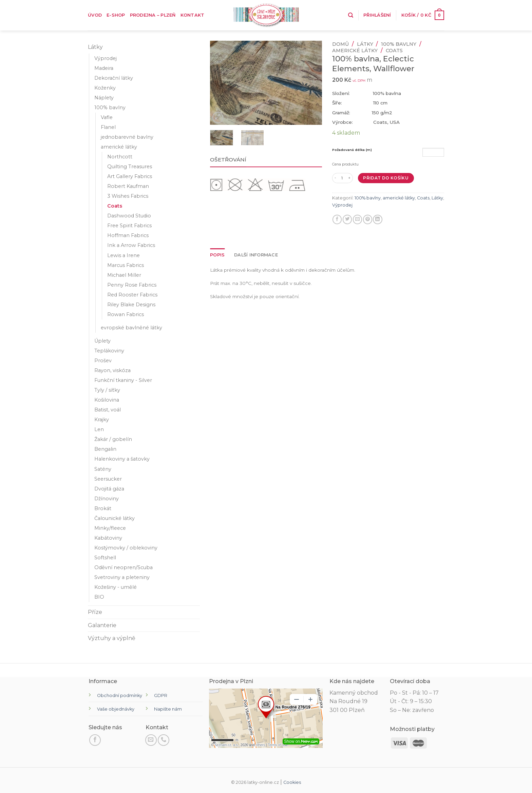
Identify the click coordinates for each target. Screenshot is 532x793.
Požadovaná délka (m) (352, 150)
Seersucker (108, 479)
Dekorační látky (114, 78)
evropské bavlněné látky (131, 328)
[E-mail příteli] (357, 219)
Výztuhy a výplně (112, 638)
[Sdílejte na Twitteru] (347, 219)
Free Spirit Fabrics (129, 226)
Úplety (102, 341)
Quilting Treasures (130, 167)
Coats (115, 206)
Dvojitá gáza (109, 489)
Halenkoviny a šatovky (122, 459)
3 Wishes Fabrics (128, 196)
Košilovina (107, 400)
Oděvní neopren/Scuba (123, 567)
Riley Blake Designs (131, 305)
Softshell (105, 558)
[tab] (217, 255)
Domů (340, 44)
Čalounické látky (115, 518)
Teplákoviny (109, 351)
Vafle (107, 117)
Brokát (103, 508)
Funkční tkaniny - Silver (123, 380)
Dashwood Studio (129, 216)
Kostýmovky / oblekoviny (126, 548)
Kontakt (193, 15)
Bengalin (105, 449)
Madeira (104, 68)
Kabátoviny (108, 538)
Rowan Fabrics (126, 314)
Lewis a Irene (123, 255)
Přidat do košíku (386, 178)
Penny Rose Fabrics (132, 285)
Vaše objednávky (116, 709)
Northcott (120, 157)
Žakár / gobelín (113, 439)
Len (99, 429)
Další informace (256, 255)
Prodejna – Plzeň (153, 15)
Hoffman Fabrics (128, 235)
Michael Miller (124, 275)
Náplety (104, 98)
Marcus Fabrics (126, 265)
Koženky (105, 88)
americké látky (119, 147)
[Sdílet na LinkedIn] (377, 219)
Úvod (95, 15)
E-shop (116, 15)
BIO (99, 597)
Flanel (108, 127)
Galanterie (102, 625)
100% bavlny (110, 108)
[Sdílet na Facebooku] (337, 219)
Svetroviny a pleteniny (122, 577)
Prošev (103, 361)
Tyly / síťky (107, 390)
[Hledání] (351, 15)
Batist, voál (108, 410)
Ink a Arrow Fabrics (131, 245)
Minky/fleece (110, 528)
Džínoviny (107, 499)
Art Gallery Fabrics (130, 176)
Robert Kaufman (128, 186)
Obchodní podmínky (120, 695)
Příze (95, 612)
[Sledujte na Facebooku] (95, 740)
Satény (103, 469)
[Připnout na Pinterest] (368, 219)
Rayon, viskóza (112, 370)
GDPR (161, 695)
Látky (95, 47)
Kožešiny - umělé (116, 587)
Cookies (292, 782)
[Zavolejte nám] (164, 740)
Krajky (102, 420)
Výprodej (106, 58)
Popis (217, 255)
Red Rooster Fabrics (132, 295)
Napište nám (168, 709)
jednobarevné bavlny (127, 137)
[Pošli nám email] (151, 740)
